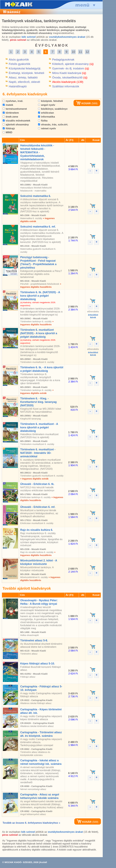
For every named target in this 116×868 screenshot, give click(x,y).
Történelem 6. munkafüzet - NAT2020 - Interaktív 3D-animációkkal (38, 453)
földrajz (9, 128)
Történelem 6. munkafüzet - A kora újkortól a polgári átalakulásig (39, 427)
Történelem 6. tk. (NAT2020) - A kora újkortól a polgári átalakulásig (40, 296)
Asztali (43, 862)
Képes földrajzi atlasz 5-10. (38, 664)
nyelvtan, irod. (13, 101)
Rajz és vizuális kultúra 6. (37, 530)
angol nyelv (47, 105)
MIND (7, 132)
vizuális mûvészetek (16, 121)
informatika (46, 117)
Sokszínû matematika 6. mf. (38, 227)
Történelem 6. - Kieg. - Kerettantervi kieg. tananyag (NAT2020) (38, 402)
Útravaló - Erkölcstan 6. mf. (38, 507)
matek (8, 105)
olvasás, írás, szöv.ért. (53, 125)
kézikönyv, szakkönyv (53, 109)
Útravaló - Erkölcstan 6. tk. (37, 484)
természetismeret (15, 109)
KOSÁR (83, 103)
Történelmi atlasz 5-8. (34, 640)
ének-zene (10, 117)
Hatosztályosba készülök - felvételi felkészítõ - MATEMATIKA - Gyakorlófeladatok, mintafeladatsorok (37, 152)
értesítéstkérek (93, 316)
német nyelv (47, 128)
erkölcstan (46, 113)
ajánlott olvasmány (16, 125)
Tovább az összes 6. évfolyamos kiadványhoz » (31, 823)
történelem (11, 113)
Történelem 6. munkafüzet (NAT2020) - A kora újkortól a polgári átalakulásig (39, 333)
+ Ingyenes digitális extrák (34, 479)
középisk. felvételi (50, 101)
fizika (43, 121)
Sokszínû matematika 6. (36, 196)
